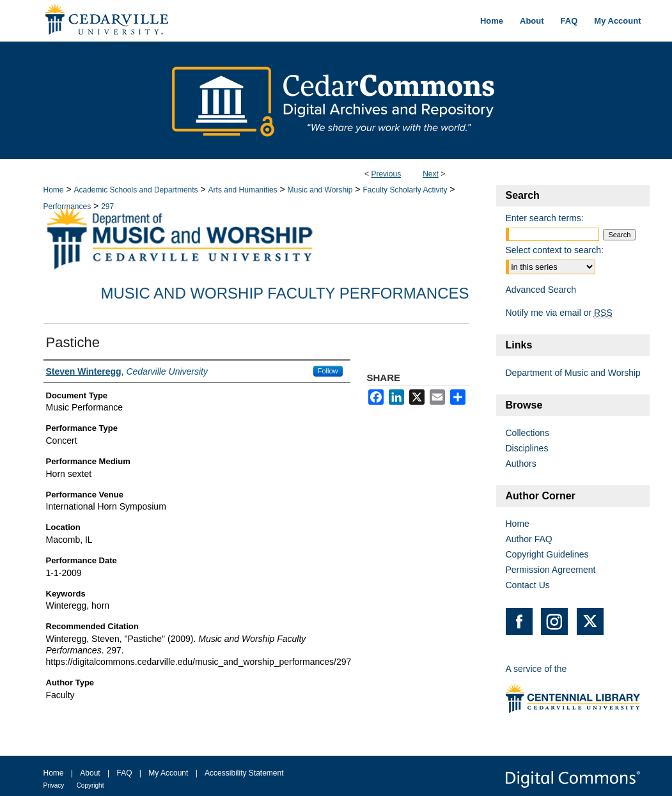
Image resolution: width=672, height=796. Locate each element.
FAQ (124, 773)
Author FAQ (529, 539)
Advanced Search (541, 290)
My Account (168, 773)
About (90, 773)
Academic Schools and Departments (136, 190)
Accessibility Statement (244, 773)
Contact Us (528, 585)
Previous (386, 174)
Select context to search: (555, 250)
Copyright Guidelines (547, 554)
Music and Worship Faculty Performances (285, 293)
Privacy (54, 785)
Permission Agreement (551, 570)
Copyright (90, 785)
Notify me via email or (559, 313)
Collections (527, 433)
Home (54, 190)
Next (431, 174)
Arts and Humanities (243, 190)
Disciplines (527, 448)
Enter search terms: (545, 218)
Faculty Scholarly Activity (405, 190)
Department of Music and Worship (573, 373)
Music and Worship (320, 190)
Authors (521, 464)
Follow (328, 371)
